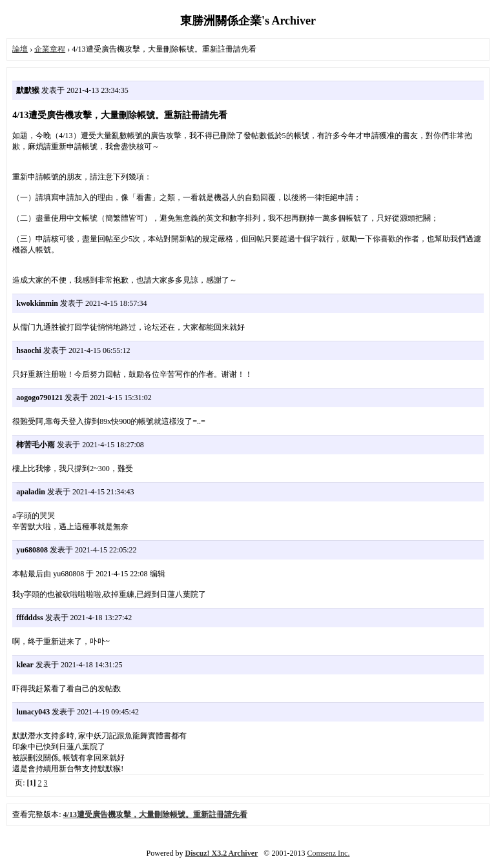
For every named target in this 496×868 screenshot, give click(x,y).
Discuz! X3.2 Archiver (222, 853)
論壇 (20, 49)
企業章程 (50, 49)
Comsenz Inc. (328, 853)
